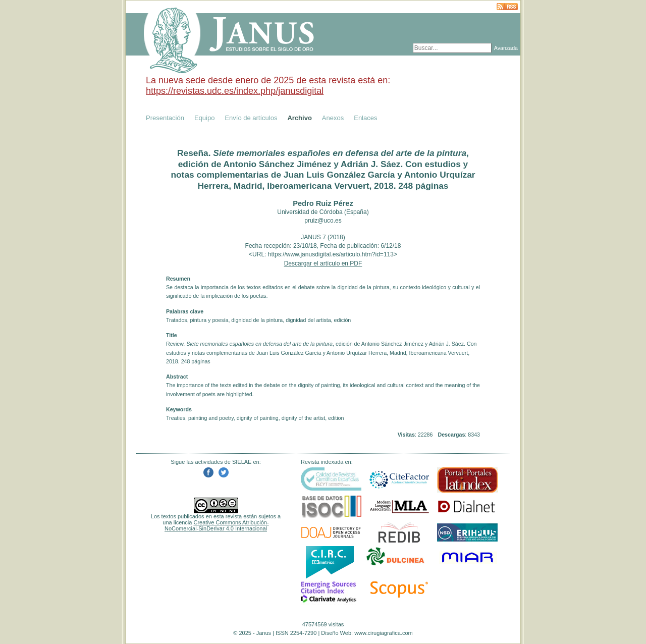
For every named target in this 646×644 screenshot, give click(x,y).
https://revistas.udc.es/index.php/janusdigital (235, 91)
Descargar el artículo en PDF (323, 263)
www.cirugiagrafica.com (384, 633)
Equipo (204, 118)
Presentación (165, 118)
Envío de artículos (251, 118)
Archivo (299, 118)
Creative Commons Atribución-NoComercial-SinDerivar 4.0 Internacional (217, 525)
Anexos (333, 118)
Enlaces (365, 118)
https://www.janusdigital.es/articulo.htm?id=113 (331, 254)
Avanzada (506, 48)
